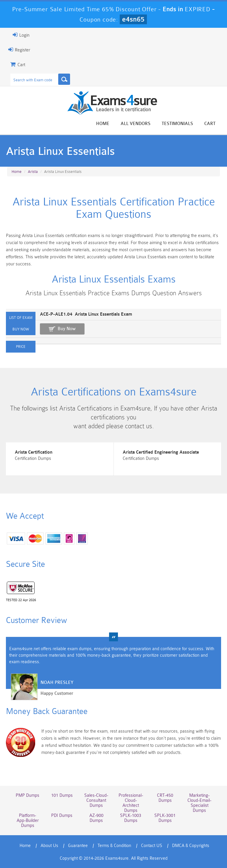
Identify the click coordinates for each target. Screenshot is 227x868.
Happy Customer (57, 693)
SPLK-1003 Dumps (131, 818)
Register (19, 50)
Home (103, 124)
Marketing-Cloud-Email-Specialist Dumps (199, 803)
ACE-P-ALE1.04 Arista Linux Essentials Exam (86, 314)
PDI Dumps (62, 816)
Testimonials (177, 124)
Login (21, 35)
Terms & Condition (114, 846)
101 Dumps (62, 795)
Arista (33, 172)
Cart (210, 124)
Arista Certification (34, 452)
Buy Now (67, 329)
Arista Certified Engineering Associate (161, 452)
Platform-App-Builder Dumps (28, 821)
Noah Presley (57, 683)
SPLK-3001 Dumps (165, 818)
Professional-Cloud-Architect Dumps (131, 803)
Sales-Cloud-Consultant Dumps (96, 800)
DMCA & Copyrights (191, 846)
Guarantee (78, 846)
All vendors (136, 124)
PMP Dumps (27, 795)
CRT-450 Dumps (165, 798)
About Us (49, 846)
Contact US (152, 846)
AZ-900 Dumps (96, 818)
